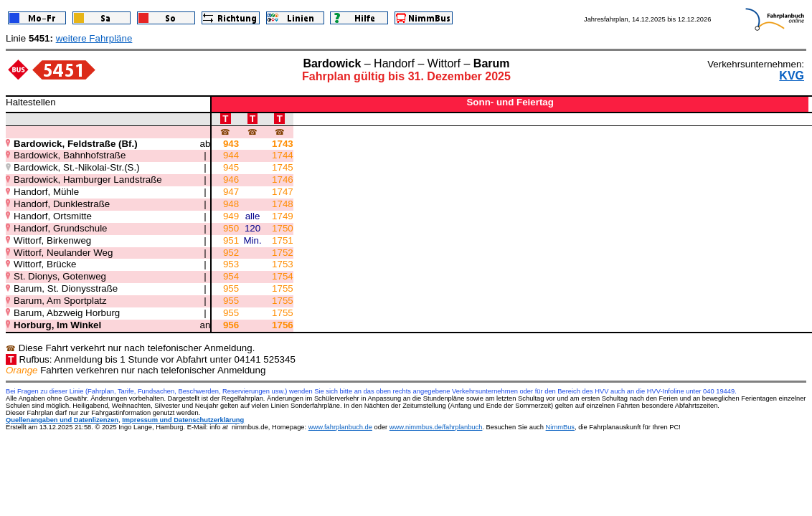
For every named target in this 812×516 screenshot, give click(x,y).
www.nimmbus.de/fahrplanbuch (436, 427)
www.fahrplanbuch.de (340, 427)
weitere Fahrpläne (94, 38)
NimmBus (560, 427)
